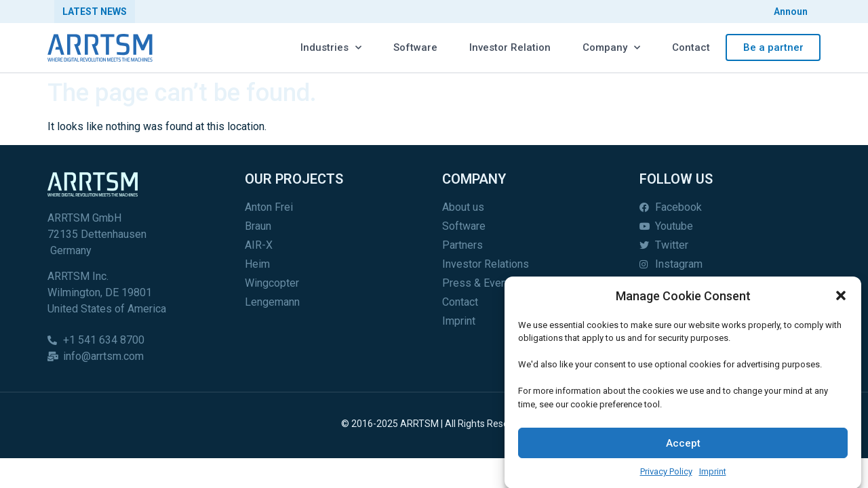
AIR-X (259, 245)
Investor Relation (510, 47)
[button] (841, 301)
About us (463, 207)
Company (611, 48)
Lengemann (272, 302)
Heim (257, 264)
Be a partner (773, 47)
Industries (331, 48)
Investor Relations (486, 264)
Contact (691, 47)
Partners (462, 245)
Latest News (95, 12)
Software (415, 47)
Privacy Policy (666, 477)
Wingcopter (272, 283)
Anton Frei (269, 207)
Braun (258, 226)
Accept (683, 449)
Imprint (713, 477)
